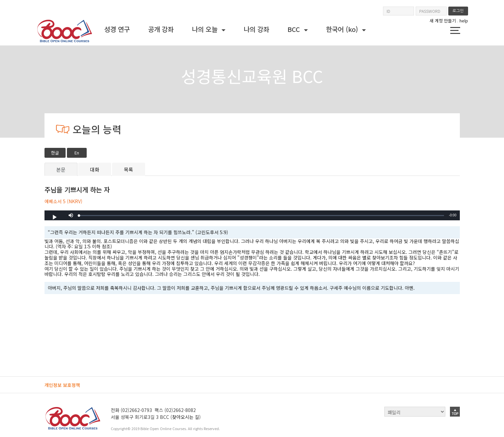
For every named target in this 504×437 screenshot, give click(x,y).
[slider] (261, 216)
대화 (95, 169)
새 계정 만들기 (443, 21)
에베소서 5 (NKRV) (63, 202)
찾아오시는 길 (186, 417)
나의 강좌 (256, 29)
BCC (295, 29)
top (455, 412)
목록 (129, 169)
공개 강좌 (161, 29)
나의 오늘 (206, 29)
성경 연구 (117, 29)
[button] (71, 215)
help (464, 21)
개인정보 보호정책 (62, 385)
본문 (61, 169)
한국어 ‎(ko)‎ (343, 29)
